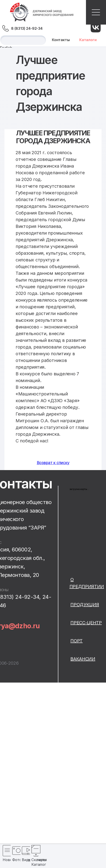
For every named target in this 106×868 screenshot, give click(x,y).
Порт (76, 641)
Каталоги (88, 40)
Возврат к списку (53, 463)
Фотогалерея (14, 860)
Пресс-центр (86, 623)
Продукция (85, 605)
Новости (5, 860)
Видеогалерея (24, 860)
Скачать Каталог (34, 862)
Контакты (61, 40)
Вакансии (83, 659)
